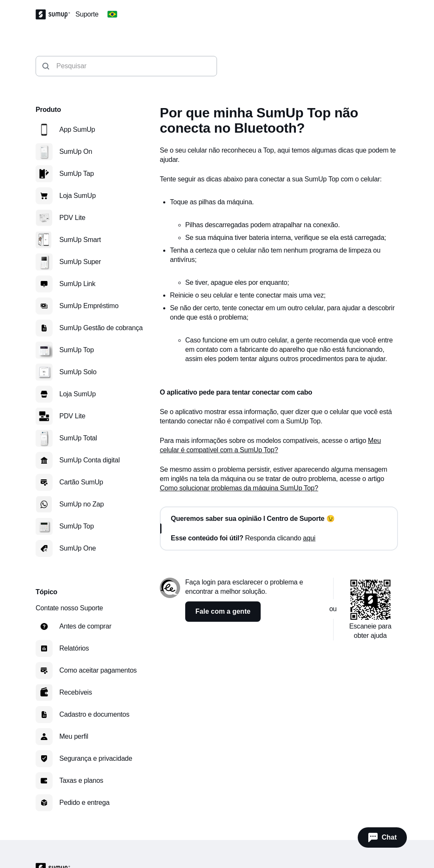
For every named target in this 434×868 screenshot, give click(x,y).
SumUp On (76, 152)
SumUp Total (78, 438)
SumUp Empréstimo (89, 306)
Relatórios (74, 648)
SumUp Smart (80, 240)
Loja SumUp (78, 196)
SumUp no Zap (82, 504)
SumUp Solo (78, 372)
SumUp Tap (77, 174)
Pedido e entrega (84, 803)
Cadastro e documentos (94, 714)
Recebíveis (76, 692)
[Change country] (112, 14)
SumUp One (78, 548)
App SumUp (77, 129)
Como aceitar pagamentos (98, 670)
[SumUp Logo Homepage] (56, 14)
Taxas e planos (81, 780)
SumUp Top (77, 350)
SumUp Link (77, 284)
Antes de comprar (85, 626)
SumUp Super (80, 262)
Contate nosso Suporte (69, 608)
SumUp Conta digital (90, 460)
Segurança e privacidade (96, 758)
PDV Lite (72, 218)
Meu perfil (74, 736)
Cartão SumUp (81, 482)
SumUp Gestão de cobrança (101, 328)
